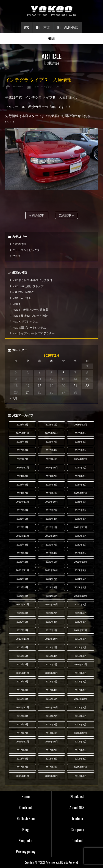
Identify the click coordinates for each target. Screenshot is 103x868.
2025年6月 (81, 442)
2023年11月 (23, 502)
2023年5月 (22, 519)
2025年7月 (51, 442)
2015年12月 (80, 767)
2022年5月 (22, 553)
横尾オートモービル (52, 11)
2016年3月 (81, 759)
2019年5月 (22, 656)
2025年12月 (80, 425)
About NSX (77, 807)
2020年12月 (80, 596)
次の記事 (66, 215)
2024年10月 (52, 468)
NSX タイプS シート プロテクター (34, 333)
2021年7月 (51, 579)
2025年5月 (22, 450)
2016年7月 (51, 750)
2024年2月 (22, 493)
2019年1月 (51, 664)
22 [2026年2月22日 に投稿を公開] (87, 386)
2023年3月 (81, 519)
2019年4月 (51, 656)
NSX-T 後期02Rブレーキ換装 (30, 316)
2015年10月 (52, 776)
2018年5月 (22, 690)
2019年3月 (81, 656)
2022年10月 (52, 536)
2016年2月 (22, 767)
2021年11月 (23, 570)
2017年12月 (80, 699)
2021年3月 (81, 587)
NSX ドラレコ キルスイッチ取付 (32, 280)
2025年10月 (52, 433)
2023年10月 (52, 502)
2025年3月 (81, 450)
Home (26, 796)
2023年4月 (51, 519)
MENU (51, 39)
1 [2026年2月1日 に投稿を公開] (87, 366)
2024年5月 (22, 485)
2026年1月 (51, 425)
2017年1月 (51, 733)
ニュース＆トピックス (43, 86)
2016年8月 (22, 750)
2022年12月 (80, 527)
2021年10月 (52, 570)
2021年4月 (51, 587)
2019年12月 (80, 630)
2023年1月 (51, 527)
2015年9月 (81, 776)
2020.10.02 (17, 86)
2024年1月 (51, 493)
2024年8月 (22, 476)
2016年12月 (80, 733)
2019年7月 (51, 647)
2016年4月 (51, 759)
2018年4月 (51, 690)
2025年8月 (22, 442)
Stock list (77, 796)
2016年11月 (23, 742)
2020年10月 (52, 604)
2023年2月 (22, 527)
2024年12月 (80, 459)
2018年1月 (51, 699)
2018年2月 (22, 699)
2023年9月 (81, 502)
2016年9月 (81, 742)
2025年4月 (51, 450)
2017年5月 (22, 725)
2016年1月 (51, 767)
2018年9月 (81, 673)
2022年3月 (81, 553)
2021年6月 (81, 579)
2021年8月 (22, 579)
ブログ (59, 86)
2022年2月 (22, 562)
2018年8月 (22, 682)
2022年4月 (51, 553)
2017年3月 (81, 725)
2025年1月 (51, 459)
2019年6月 (81, 647)
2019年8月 (22, 647)
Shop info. (26, 840)
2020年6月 (81, 613)
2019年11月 (23, 639)
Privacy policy (26, 851)
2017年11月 (23, 707)
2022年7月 (51, 545)
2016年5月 (22, 759)
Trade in (77, 818)
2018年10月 (52, 673)
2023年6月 (81, 510)
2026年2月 (22, 425)
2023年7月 (51, 510)
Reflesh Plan (26, 818)
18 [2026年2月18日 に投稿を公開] (39, 386)
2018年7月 (51, 682)
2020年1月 (51, 630)
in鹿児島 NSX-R (23, 292)
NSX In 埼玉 (22, 298)
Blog (26, 829)
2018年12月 (80, 664)
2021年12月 (80, 562)
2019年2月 (22, 664)
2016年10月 (52, 742)
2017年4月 (51, 725)
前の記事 (37, 215)
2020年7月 (51, 613)
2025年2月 (22, 459)
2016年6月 (81, 750)
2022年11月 (23, 536)
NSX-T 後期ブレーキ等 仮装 (30, 310)
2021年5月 (22, 587)
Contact (77, 840)
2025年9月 (81, 433)
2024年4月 (51, 485)
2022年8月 (22, 545)
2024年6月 (81, 476)
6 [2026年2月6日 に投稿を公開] (63, 373)
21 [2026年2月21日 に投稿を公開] (75, 386)
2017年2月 (22, 733)
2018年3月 (81, 690)
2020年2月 (22, 630)
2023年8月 (22, 510)
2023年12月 (80, 493)
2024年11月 (23, 468)
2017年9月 (81, 707)
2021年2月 (22, 596)
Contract (26, 807)
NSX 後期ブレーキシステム (29, 328)
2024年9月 (81, 468)
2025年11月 (23, 433)
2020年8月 (22, 613)
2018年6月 (81, 682)
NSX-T (16, 304)
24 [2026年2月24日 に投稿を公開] (28, 392)
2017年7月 (51, 716)
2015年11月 (23, 776)
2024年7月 (51, 476)
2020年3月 (81, 622)
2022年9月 (81, 536)
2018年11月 (23, 673)
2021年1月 (51, 596)
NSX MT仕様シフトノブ (28, 286)
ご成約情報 (19, 244)
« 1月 (14, 398)
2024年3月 (81, 485)
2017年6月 (81, 716)
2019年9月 (81, 639)
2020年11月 (23, 604)
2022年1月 (51, 562)
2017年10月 (52, 707)
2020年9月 (81, 604)
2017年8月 (22, 716)
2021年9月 (81, 570)
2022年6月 (81, 545)
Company (77, 829)
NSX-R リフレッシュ (25, 322)
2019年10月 (52, 639)
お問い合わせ (27, 28)
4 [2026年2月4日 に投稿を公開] (40, 373)
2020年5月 (22, 622)
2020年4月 (51, 622)
